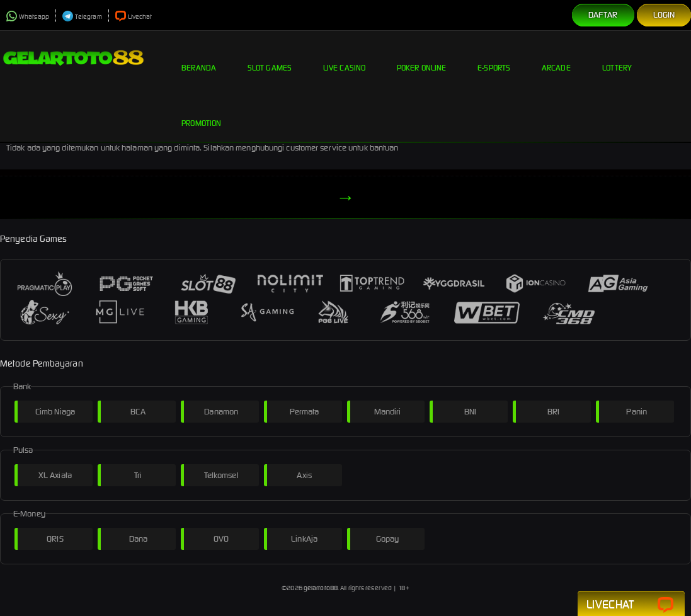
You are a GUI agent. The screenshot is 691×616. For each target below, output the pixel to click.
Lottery (617, 58)
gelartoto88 (321, 588)
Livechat (134, 17)
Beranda (199, 58)
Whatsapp (28, 17)
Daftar (603, 15)
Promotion (201, 113)
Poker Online (421, 58)
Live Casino (344, 58)
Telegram (82, 17)
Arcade (556, 58)
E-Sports (494, 58)
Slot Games (270, 58)
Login (664, 15)
